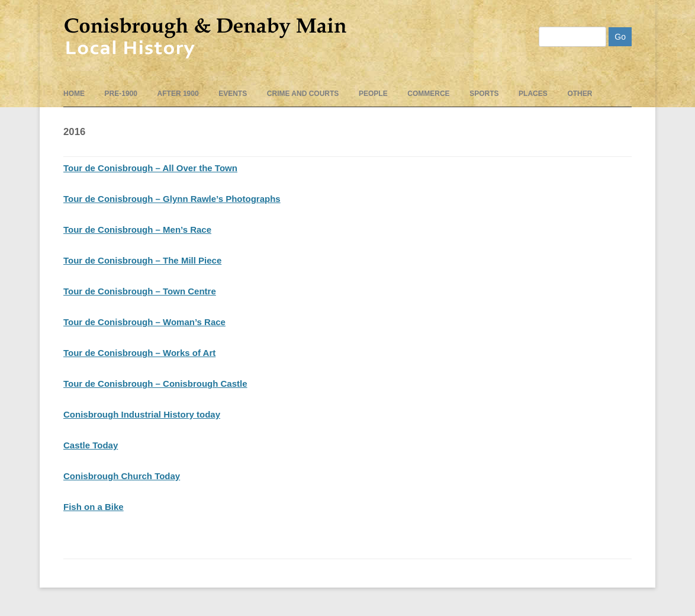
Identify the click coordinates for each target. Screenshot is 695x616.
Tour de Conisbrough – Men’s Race (137, 230)
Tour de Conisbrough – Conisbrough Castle (155, 384)
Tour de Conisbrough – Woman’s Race (144, 322)
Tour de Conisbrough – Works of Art (139, 353)
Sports (484, 94)
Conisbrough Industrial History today (142, 414)
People (373, 94)
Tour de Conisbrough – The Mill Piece (142, 260)
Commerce (428, 94)
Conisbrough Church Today (122, 476)
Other (580, 94)
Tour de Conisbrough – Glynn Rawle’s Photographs (172, 199)
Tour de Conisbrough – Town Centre (140, 291)
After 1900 (178, 94)
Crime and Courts (303, 94)
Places (533, 94)
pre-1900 (121, 94)
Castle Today (91, 445)
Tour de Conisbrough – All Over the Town (150, 168)
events (233, 94)
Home (74, 94)
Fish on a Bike (94, 507)
